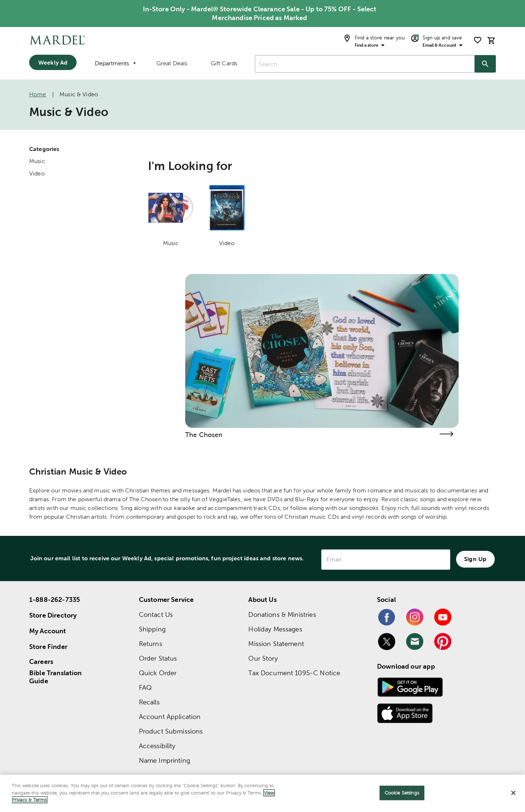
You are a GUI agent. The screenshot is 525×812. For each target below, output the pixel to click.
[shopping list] (478, 40)
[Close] (513, 793)
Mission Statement (276, 644)
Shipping (152, 629)
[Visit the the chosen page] (446, 434)
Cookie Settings (402, 793)
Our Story (263, 658)
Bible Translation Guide (56, 677)
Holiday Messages (275, 629)
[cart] (491, 40)
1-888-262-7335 (55, 600)
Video (37, 173)
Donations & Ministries (282, 614)
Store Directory (53, 615)
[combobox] (365, 64)
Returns (151, 644)
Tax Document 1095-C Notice (294, 673)
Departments (115, 63)
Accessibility (157, 746)
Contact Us (156, 614)
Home (38, 94)
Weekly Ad (53, 62)
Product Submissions (171, 731)
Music (37, 161)
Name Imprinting (164, 760)
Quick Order (158, 673)
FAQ (145, 687)
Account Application (170, 717)
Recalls (149, 702)
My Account (48, 631)
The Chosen (204, 435)
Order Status (158, 658)
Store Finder (48, 647)
